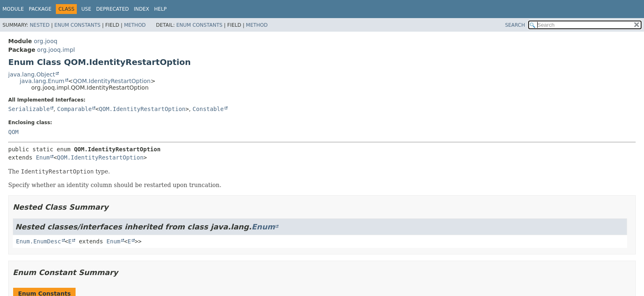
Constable (208, 109)
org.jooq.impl (56, 50)
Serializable (29, 109)
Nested (39, 25)
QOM (13, 132)
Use (86, 9)
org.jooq (45, 41)
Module (13, 9)
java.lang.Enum (42, 81)
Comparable (74, 109)
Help (160, 9)
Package (40, 9)
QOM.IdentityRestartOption (112, 81)
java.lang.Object (32, 74)
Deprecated (113, 9)
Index (142, 9)
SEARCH (515, 25)
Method (135, 25)
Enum (43, 157)
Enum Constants (77, 25)
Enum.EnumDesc (39, 241)
